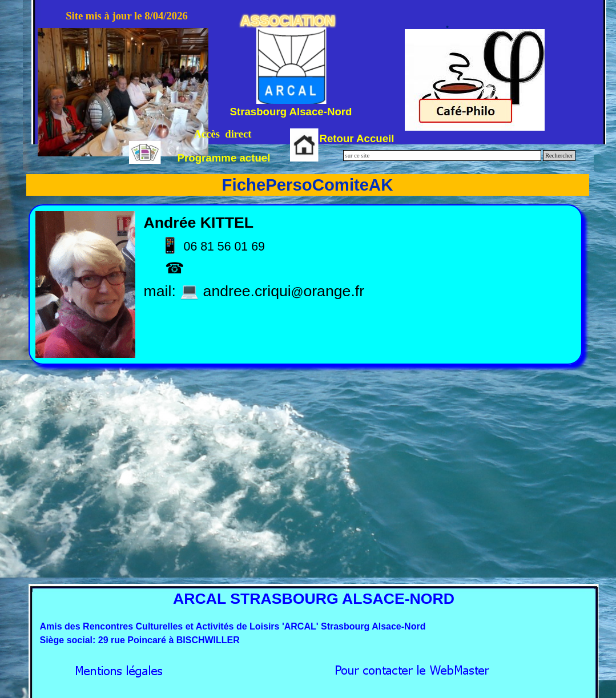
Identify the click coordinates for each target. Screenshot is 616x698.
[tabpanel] (306, 285)
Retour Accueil (357, 138)
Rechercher (559, 156)
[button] (412, 667)
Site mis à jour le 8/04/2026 (127, 16)
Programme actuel (224, 158)
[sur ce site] (442, 156)
